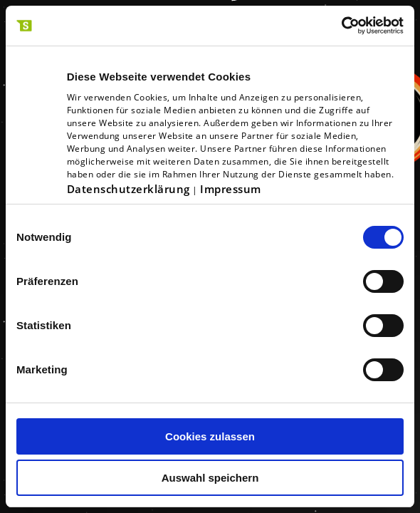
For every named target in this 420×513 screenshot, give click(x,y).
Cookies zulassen (210, 436)
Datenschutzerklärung (128, 189)
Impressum (231, 189)
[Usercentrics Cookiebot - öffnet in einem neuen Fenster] (341, 26)
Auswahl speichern (210, 478)
